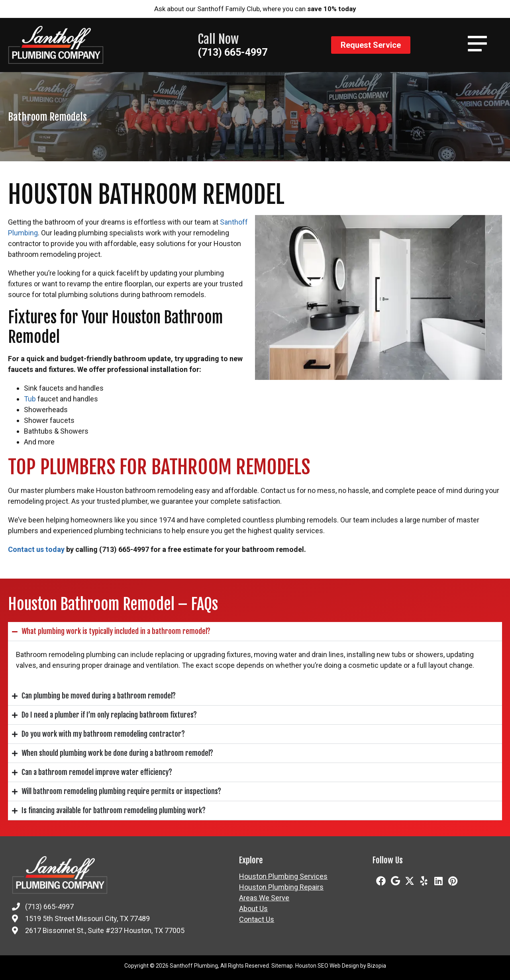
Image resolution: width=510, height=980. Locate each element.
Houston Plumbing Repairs (281, 887)
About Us (253, 909)
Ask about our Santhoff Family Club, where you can (255, 9)
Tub (30, 399)
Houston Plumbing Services (283, 876)
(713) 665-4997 (232, 52)
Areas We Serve (264, 898)
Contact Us (257, 919)
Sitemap (282, 966)
